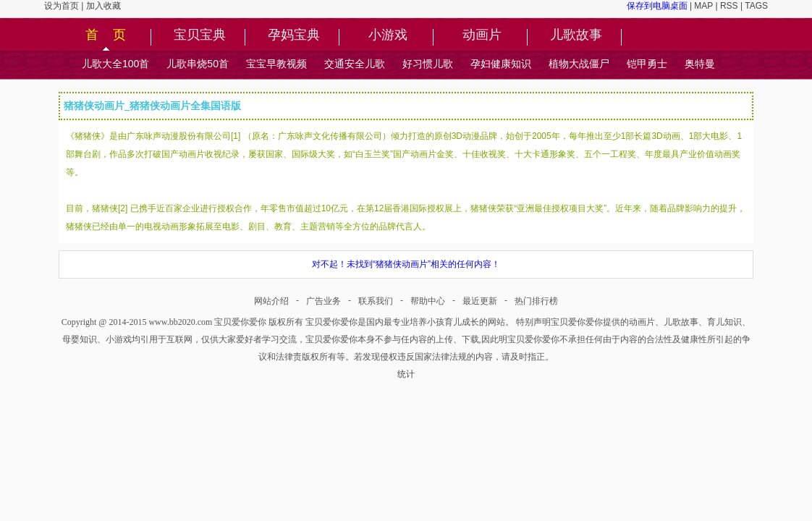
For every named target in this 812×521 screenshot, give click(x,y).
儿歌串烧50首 (198, 64)
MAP (703, 6)
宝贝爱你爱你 (240, 322)
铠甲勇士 (647, 64)
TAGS (756, 6)
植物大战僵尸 (579, 64)
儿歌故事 (576, 35)
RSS (729, 6)
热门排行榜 (536, 301)
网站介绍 (271, 301)
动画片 (482, 35)
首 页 (106, 35)
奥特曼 (700, 64)
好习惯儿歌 (428, 64)
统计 (406, 374)
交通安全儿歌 (355, 64)
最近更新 (480, 301)
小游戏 (388, 35)
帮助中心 (428, 301)
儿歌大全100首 (115, 64)
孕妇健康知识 (501, 64)
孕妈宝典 (294, 35)
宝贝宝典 (200, 35)
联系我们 (376, 301)
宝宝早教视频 (276, 64)
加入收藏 (103, 6)
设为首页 (62, 6)
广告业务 (323, 301)
